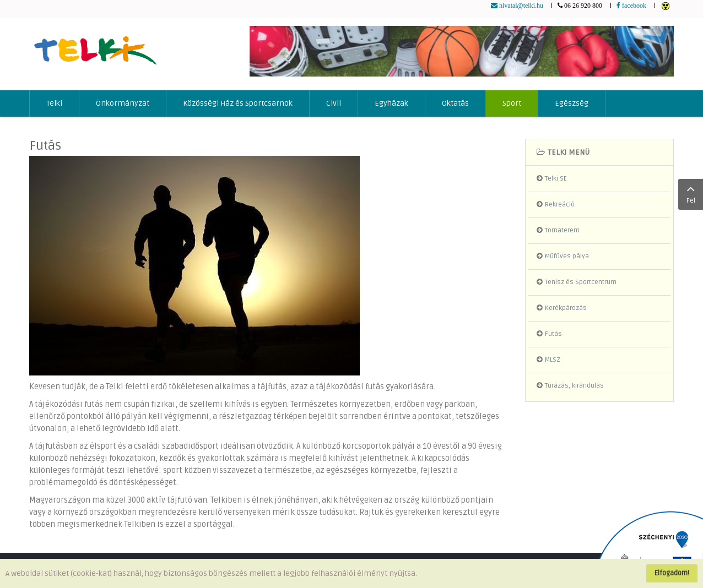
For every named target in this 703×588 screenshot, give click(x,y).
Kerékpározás (566, 308)
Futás (45, 146)
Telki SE (556, 179)
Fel (691, 193)
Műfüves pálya (567, 256)
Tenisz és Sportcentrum (581, 282)
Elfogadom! (672, 573)
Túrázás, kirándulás (574, 386)
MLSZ (553, 360)
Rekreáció (560, 205)
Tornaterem (562, 230)
